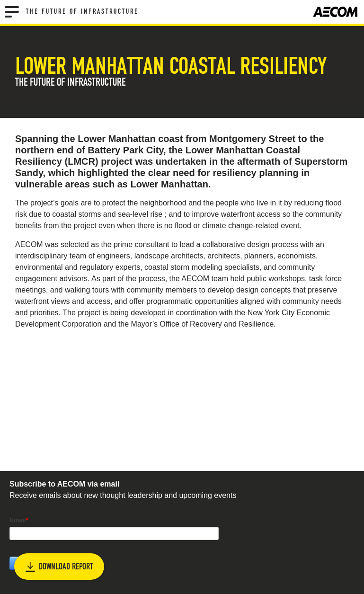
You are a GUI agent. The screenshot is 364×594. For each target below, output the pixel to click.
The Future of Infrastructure (82, 12)
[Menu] (12, 12)
